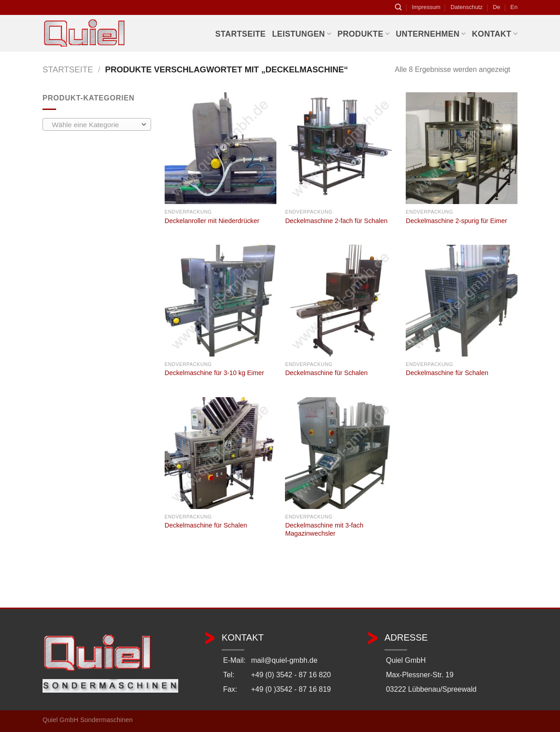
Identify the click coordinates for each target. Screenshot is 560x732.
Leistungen (301, 34)
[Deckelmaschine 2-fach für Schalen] (341, 148)
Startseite (241, 34)
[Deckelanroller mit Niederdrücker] (221, 148)
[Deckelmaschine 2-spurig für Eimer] (462, 148)
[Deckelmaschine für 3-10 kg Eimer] (221, 301)
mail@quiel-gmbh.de (284, 660)
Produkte (363, 34)
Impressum (426, 7)
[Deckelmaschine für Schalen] (341, 301)
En (514, 7)
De (497, 7)
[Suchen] (398, 7)
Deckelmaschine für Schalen (326, 373)
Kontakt (495, 34)
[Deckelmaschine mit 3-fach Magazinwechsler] (341, 453)
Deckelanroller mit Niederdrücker (212, 221)
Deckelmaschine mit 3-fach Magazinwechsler (324, 530)
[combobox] (97, 124)
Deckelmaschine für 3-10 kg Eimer (214, 373)
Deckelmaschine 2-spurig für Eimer (456, 221)
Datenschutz (467, 7)
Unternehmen (431, 34)
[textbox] (95, 125)
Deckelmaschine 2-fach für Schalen (336, 221)
